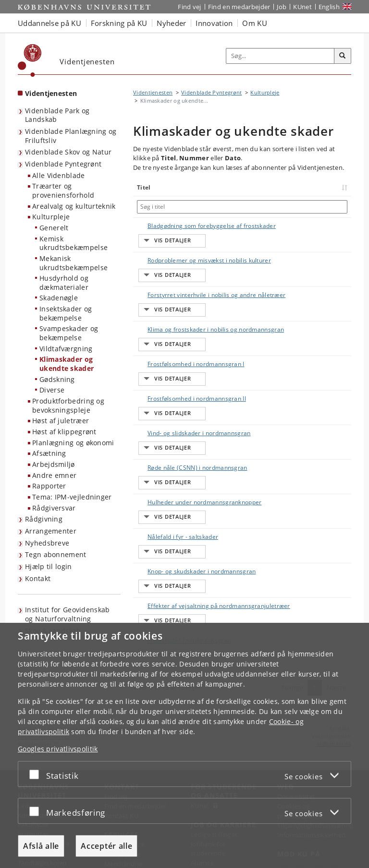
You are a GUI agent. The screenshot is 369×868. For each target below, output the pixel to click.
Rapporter (49, 486)
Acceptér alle (106, 846)
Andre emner (54, 475)
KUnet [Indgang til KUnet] (302, 7)
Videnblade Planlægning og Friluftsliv (71, 136)
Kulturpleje (51, 217)
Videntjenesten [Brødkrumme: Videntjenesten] (153, 92)
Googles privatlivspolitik (58, 748)
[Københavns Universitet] (30, 60)
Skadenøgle (59, 298)
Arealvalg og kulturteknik (74, 206)
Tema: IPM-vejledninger (72, 497)
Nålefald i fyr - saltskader (173, 455)
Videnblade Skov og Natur (68, 152)
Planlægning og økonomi (73, 443)
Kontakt (38, 578)
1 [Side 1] (314, 569)
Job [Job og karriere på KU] (282, 7)
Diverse (52, 390)
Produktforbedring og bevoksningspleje (68, 405)
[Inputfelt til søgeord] (280, 56)
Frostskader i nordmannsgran (179, 531)
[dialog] (184, 745)
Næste (337, 569)
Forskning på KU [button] (119, 23)
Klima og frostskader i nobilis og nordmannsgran (183, 306)
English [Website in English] (329, 7)
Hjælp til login (49, 566)
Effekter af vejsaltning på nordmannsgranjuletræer (173, 510)
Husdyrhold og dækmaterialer (64, 283)
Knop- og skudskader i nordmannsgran (192, 480)
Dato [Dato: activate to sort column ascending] (321, 187)
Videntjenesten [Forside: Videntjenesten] (51, 93)
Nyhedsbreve (47, 543)
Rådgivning (44, 519)
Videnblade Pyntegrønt (63, 164)
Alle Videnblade (59, 175)
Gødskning (57, 379)
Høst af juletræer (61, 421)
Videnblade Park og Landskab (57, 115)
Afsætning (49, 453)
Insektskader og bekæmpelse (66, 313)
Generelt (54, 228)
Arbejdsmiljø (54, 464)
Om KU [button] (255, 23)
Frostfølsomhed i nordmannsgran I (186, 327)
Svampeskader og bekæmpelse (69, 333)
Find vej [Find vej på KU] (189, 7)
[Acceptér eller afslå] (37, 774)
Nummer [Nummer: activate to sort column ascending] (288, 187)
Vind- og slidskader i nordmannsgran (190, 378)
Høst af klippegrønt (64, 432)
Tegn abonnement (56, 554)
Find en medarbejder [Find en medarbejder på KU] (239, 7)
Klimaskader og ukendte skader (67, 364)
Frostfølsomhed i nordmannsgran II (187, 353)
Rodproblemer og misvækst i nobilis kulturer (200, 251)
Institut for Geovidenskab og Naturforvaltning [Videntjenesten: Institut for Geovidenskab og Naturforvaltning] (68, 614)
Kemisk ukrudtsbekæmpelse (74, 243)
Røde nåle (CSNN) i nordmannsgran (188, 404)
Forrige (292, 569)
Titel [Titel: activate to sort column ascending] (144, 187)
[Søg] (343, 56)
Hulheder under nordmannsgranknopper (195, 429)
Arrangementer (51, 531)
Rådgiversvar (54, 508)
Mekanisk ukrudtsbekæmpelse (74, 263)
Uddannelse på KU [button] (49, 23)
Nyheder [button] (171, 23)
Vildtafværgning (66, 349)
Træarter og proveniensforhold (63, 190)
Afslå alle (41, 846)
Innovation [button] (214, 23)
